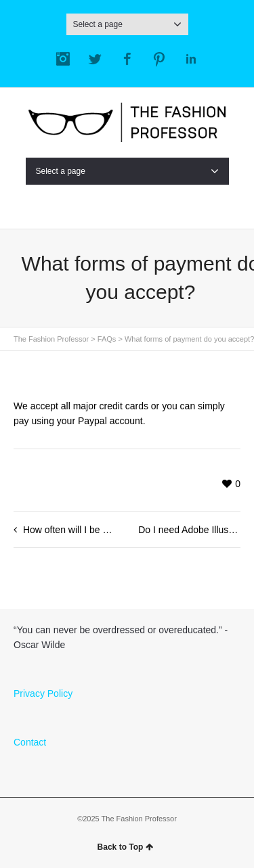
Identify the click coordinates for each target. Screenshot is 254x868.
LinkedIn (191, 59)
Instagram (63, 59)
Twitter (95, 59)
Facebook (127, 59)
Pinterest (159, 59)
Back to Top (126, 847)
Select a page (127, 24)
